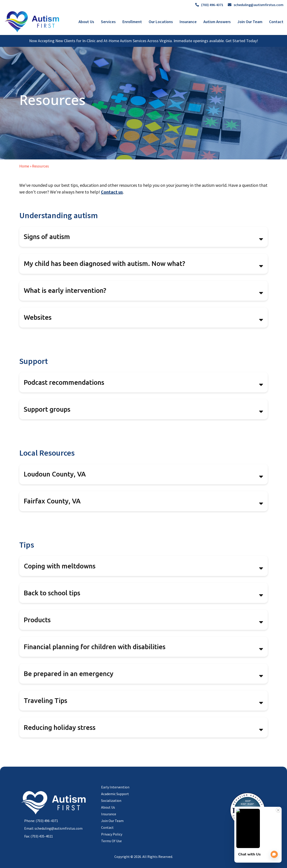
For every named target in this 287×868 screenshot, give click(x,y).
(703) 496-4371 (209, 5)
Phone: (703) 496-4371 (41, 821)
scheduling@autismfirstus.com (256, 5)
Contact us (112, 192)
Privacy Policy (112, 834)
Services (108, 22)
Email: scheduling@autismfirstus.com (53, 828)
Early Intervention (115, 787)
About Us (86, 22)
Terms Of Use (111, 841)
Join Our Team (250, 22)
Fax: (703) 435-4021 (39, 836)
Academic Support (115, 794)
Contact (276, 22)
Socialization (111, 801)
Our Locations (161, 22)
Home (24, 166)
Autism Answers (217, 22)
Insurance (188, 22)
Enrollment (132, 22)
